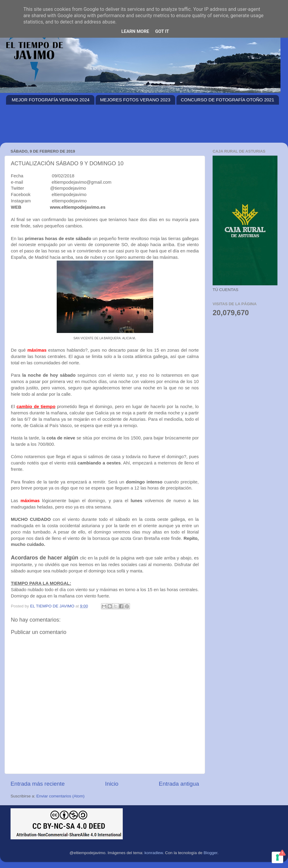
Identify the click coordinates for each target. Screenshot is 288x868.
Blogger (210, 853)
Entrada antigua (179, 784)
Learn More (135, 31)
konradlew (154, 853)
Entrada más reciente (38, 784)
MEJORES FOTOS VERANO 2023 (135, 100)
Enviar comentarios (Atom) (61, 796)
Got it (162, 31)
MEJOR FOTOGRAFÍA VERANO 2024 (51, 100)
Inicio (112, 784)
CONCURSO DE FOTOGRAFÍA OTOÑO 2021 (228, 100)
